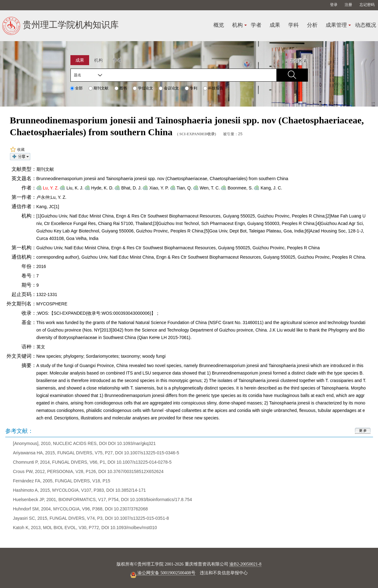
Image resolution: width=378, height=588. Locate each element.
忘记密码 (367, 5)
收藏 (17, 149)
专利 (191, 88)
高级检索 (299, 61)
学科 (294, 25)
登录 (334, 5)
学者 (256, 25)
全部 (76, 88)
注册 (348, 5)
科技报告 (213, 88)
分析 (312, 25)
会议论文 (169, 88)
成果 (275, 25)
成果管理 (336, 25)
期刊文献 (98, 88)
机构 (237, 25)
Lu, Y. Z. (51, 188)
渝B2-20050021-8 (245, 564)
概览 (219, 25)
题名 (78, 75)
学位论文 (143, 88)
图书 (121, 88)
